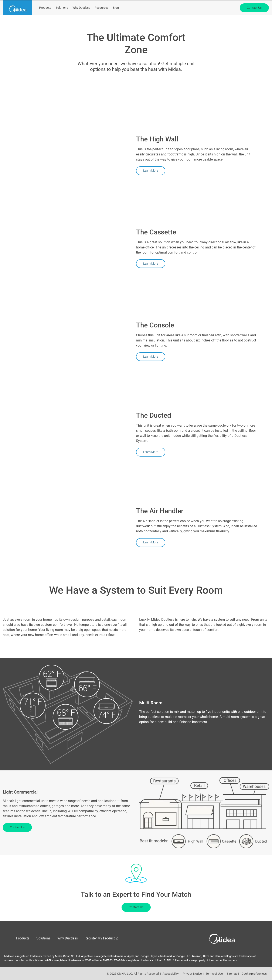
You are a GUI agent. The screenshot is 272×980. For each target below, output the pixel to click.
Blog (116, 18)
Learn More (151, 171)
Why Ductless (81, 18)
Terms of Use (214, 973)
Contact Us (254, 18)
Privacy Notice (192, 973)
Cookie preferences (254, 973)
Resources (101, 18)
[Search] (241, 5)
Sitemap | (233, 973)
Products (45, 18)
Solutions (62, 18)
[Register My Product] (177, 5)
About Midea (208, 5)
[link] (18, 18)
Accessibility (171, 973)
